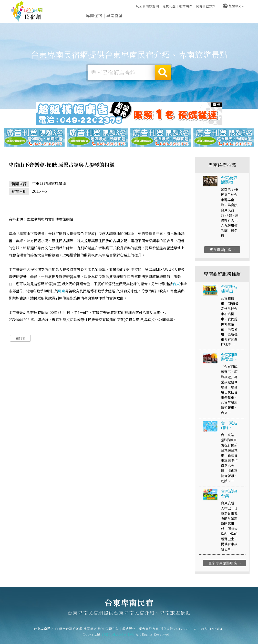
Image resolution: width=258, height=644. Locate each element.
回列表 (20, 338)
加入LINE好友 (212, 631)
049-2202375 (187, 631)
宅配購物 (238, 20)
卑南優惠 (176, 17)
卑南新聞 (197, 18)
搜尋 (163, 73)
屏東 (61, 291)
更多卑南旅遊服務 (225, 564)
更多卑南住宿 (223, 250)
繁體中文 (233, 5)
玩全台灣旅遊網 (147, 6)
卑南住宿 (94, 16)
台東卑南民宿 (27, 12)
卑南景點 (217, 20)
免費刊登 (169, 6)
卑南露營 (115, 16)
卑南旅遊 (135, 16)
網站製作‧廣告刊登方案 (197, 6)
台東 (176, 284)
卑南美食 (156, 17)
